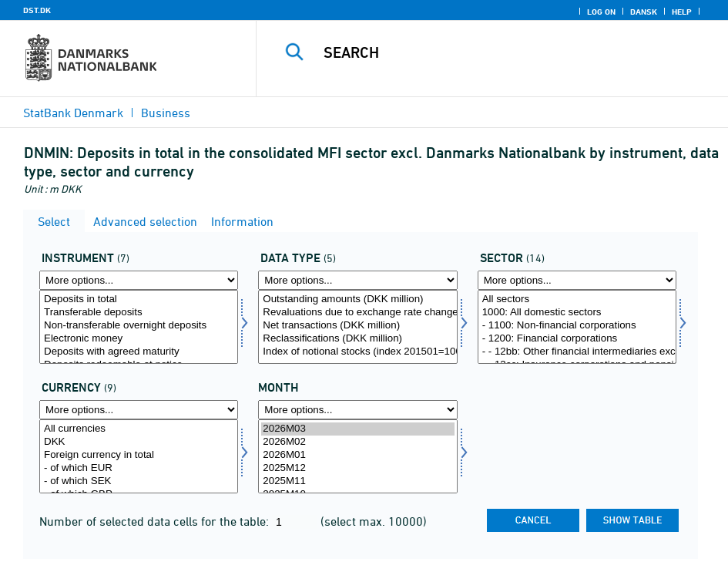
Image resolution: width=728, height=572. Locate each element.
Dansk (644, 12)
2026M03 (357, 429)
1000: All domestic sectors (577, 313)
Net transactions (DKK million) (357, 326)
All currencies (139, 429)
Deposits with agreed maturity (139, 352)
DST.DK (37, 10)
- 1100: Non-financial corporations (577, 326)
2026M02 (357, 442)
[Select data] (357, 327)
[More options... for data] (357, 280)
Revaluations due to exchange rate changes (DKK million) (357, 313)
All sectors (577, 299)
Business (166, 113)
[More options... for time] (357, 410)
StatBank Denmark (73, 113)
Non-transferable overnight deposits (139, 326)
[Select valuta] (139, 456)
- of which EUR (139, 468)
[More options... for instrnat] (139, 280)
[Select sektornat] (577, 327)
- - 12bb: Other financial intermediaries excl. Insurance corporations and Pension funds (577, 352)
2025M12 (357, 468)
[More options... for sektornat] (577, 280)
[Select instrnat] (139, 327)
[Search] (504, 52)
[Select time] (357, 456)
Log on (601, 12)
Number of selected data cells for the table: (156, 521)
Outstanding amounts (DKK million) (357, 299)
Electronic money (139, 339)
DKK (139, 442)
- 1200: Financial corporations (577, 339)
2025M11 (357, 481)
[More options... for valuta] (139, 410)
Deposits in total (139, 299)
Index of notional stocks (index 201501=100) (357, 352)
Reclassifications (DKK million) (357, 339)
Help (682, 12)
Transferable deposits (139, 313)
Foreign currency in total (139, 455)
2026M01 (357, 455)
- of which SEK (139, 481)
